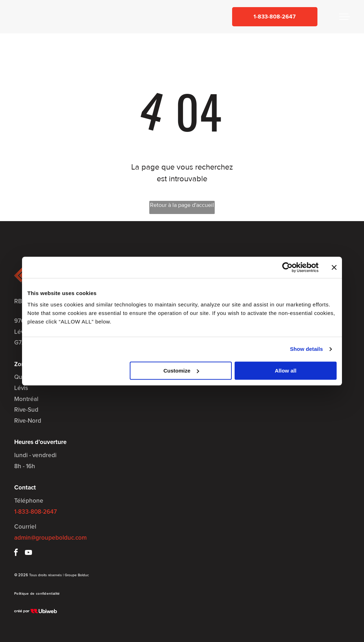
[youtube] (28, 553)
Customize (181, 371)
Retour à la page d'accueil (182, 205)
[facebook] (16, 553)
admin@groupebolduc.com (50, 537)
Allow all (286, 371)
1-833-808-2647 (36, 512)
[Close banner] (334, 267)
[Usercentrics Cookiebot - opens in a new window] (287, 267)
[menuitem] (37, 593)
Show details (307, 349)
